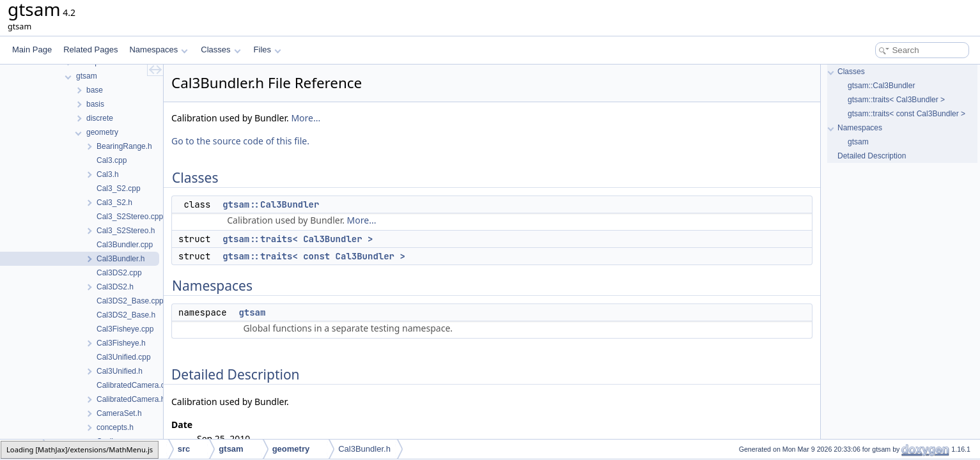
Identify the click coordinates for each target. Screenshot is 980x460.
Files (268, 50)
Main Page (32, 50)
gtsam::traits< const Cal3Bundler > (314, 256)
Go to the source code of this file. (240, 141)
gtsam (252, 312)
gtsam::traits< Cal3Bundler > (298, 239)
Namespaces (158, 50)
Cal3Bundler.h (364, 449)
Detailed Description (872, 156)
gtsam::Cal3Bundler (271, 204)
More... (306, 118)
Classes (221, 50)
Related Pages (90, 50)
